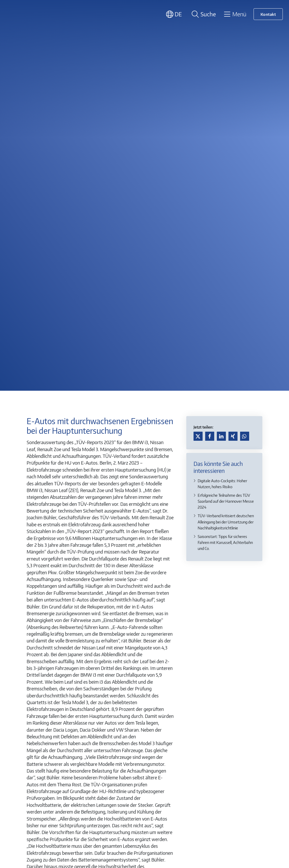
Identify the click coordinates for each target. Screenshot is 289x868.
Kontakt (268, 14)
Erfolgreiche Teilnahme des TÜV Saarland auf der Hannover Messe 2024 (226, 501)
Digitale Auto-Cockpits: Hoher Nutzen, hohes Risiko (222, 484)
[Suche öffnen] (203, 14)
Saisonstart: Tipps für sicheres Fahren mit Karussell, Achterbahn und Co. (225, 542)
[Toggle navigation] (235, 14)
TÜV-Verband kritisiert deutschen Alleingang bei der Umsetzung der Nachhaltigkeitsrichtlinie (226, 521)
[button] (198, 436)
